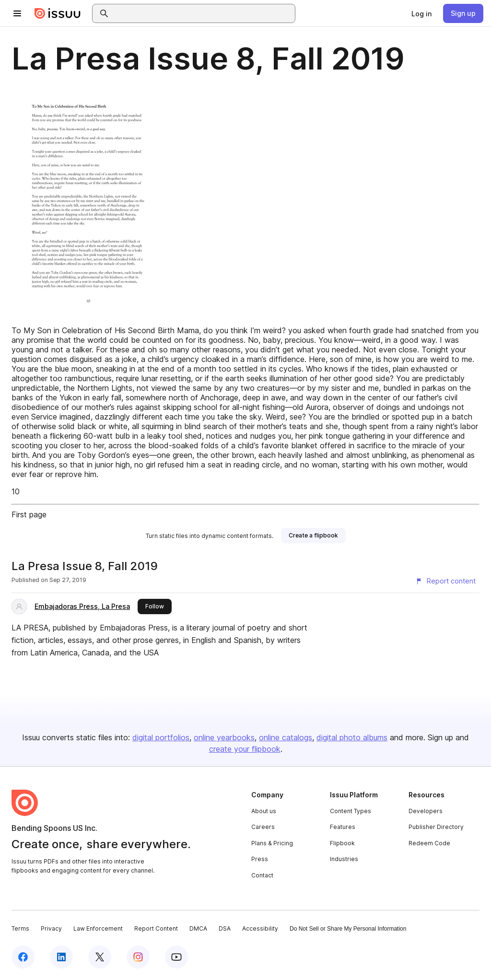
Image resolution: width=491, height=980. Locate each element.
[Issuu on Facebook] (23, 957)
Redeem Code (429, 843)
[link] (421, 13)
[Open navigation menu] (17, 13)
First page (29, 514)
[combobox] (202, 13)
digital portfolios (161, 737)
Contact (262, 875)
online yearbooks (224, 737)
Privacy (51, 928)
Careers (263, 827)
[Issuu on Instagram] (138, 957)
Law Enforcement (98, 928)
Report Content (156, 928)
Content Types (351, 811)
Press (260, 859)
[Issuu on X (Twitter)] (100, 957)
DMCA (198, 928)
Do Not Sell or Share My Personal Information (348, 929)
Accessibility (260, 928)
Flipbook (342, 843)
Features (343, 827)
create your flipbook (245, 749)
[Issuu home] (58, 13)
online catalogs (286, 737)
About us (264, 811)
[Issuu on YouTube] (176, 957)
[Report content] (445, 581)
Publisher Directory (436, 827)
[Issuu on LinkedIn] (61, 957)
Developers (426, 811)
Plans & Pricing (272, 843)
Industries (344, 859)
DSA (225, 928)
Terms (20, 928)
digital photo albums (352, 737)
